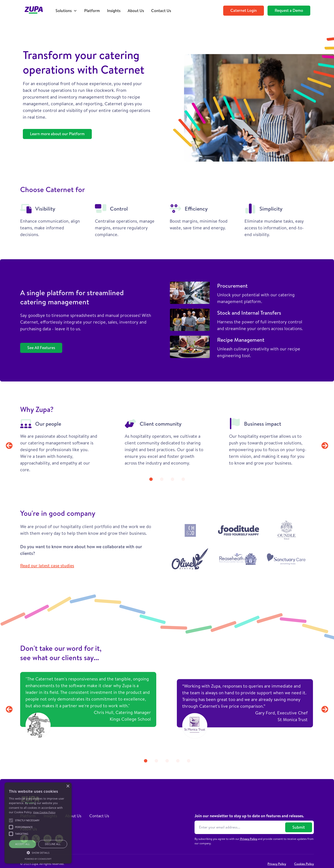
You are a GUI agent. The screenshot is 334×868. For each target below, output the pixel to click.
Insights (114, 11)
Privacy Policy (248, 839)
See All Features (41, 348)
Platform (92, 11)
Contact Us (161, 11)
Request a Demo (289, 10)
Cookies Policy (304, 864)
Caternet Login (244, 10)
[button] (66, 11)
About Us (136, 11)
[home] (36, 11)
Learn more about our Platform (57, 134)
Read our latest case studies (47, 566)
